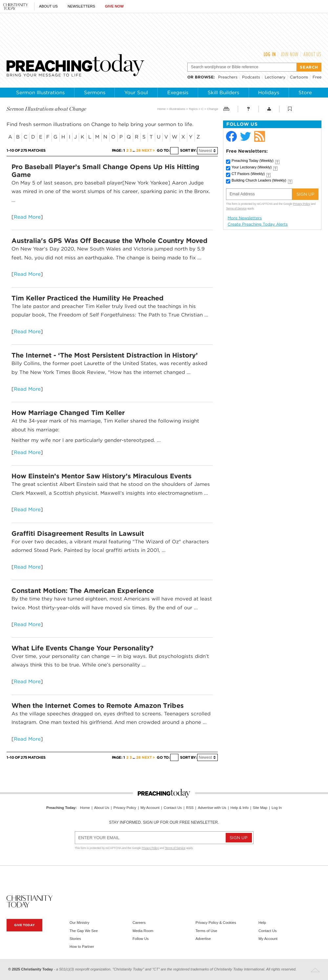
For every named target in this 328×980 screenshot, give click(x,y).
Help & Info (240, 808)
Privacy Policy (301, 204)
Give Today (24, 925)
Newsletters (81, 6)
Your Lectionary (252, 167)
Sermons (95, 93)
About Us (48, 6)
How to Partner (82, 947)
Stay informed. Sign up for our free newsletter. (164, 822)
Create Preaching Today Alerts (258, 224)
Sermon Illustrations (40, 93)
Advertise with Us (212, 808)
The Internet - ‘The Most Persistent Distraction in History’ (105, 355)
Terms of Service (236, 208)
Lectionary (275, 77)
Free (317, 77)
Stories (75, 939)
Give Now (114, 6)
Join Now (290, 54)
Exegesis (178, 93)
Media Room (143, 931)
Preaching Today (253, 161)
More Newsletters (245, 218)
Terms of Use (206, 931)
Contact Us (173, 808)
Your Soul (136, 93)
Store (305, 93)
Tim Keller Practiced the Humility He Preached (88, 298)
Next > (148, 151)
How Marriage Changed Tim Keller (68, 413)
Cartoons (299, 77)
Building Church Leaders (259, 180)
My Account (150, 808)
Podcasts (251, 77)
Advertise (203, 939)
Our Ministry (79, 923)
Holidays (269, 93)
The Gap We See (84, 931)
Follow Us (141, 939)
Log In (270, 54)
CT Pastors (248, 174)
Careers (139, 923)
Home (162, 109)
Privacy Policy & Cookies (216, 923)
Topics (193, 109)
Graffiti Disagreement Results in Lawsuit (78, 534)
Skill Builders (223, 93)
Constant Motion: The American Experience (83, 591)
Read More (27, 217)
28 (138, 151)
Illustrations (177, 109)
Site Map (260, 808)
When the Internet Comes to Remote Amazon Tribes (98, 706)
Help (262, 923)
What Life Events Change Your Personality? (82, 648)
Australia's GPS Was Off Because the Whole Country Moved (110, 241)
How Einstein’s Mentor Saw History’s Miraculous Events (102, 476)
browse (204, 77)
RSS (190, 808)
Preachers (228, 77)
